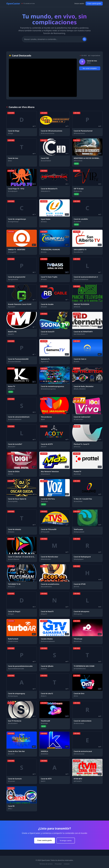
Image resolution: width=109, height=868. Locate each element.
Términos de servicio (46, 864)
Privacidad (58, 864)
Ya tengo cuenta (66, 841)
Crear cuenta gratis (94, 3)
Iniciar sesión (79, 3)
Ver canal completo (90, 68)
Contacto (67, 864)
